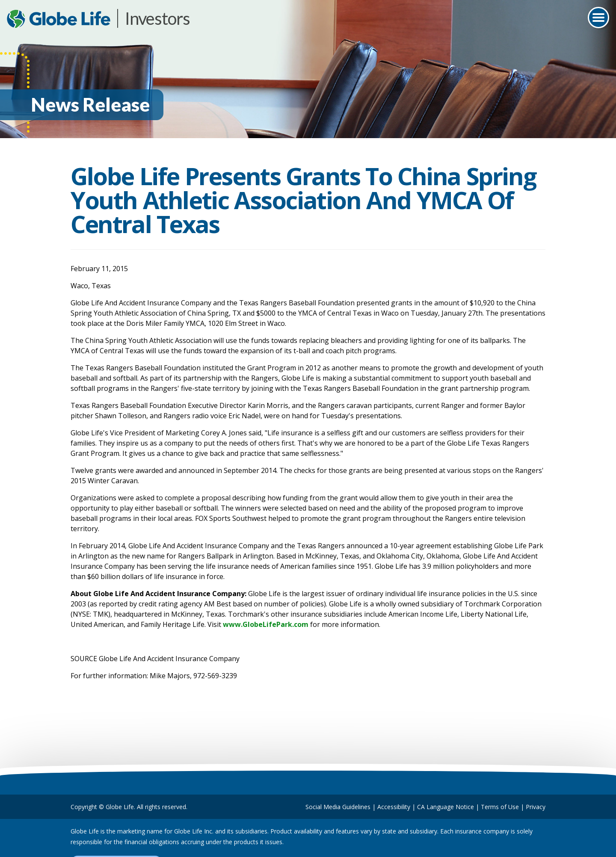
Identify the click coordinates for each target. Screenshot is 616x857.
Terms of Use (500, 807)
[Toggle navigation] (598, 18)
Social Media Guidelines (338, 807)
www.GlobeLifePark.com (266, 624)
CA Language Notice (446, 807)
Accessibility (394, 807)
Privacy (536, 807)
